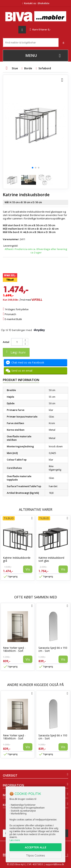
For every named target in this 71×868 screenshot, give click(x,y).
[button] (33, 168)
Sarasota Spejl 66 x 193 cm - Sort (53, 649)
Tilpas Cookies (36, 855)
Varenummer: (11, 239)
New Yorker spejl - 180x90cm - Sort (14, 649)
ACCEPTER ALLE (35, 847)
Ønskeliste (43, 3)
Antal (6, 342)
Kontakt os (30, 3)
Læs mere (15, 840)
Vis (28, 569)
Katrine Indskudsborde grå (17, 559)
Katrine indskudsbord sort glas (51, 559)
